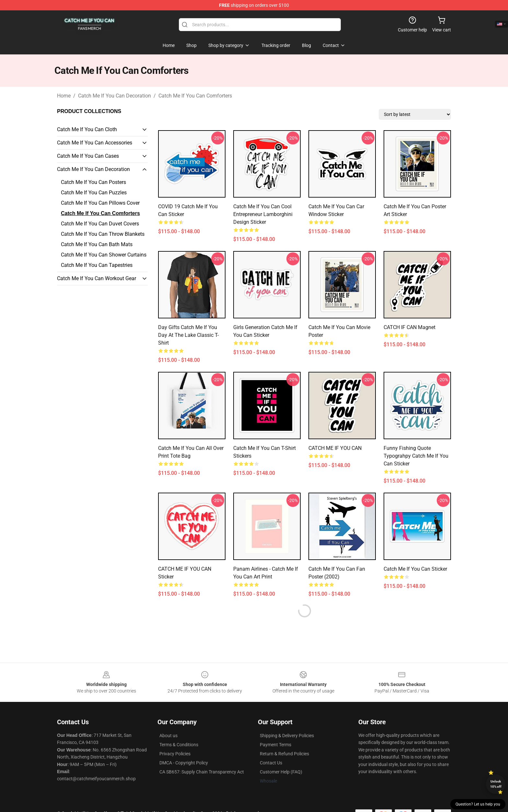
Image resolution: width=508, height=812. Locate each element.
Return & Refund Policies (284, 754)
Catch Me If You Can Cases (88, 156)
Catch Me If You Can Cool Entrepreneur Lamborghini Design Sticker (263, 214)
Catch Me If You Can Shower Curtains (104, 255)
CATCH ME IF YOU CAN (335, 448)
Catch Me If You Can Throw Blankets (103, 234)
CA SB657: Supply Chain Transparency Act (202, 772)
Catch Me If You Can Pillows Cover (100, 203)
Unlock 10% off (496, 784)
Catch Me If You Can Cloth (87, 129)
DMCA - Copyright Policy (184, 763)
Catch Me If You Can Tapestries (97, 265)
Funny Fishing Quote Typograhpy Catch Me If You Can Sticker (416, 456)
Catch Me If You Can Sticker (415, 569)
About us (168, 736)
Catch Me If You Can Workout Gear (97, 278)
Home (64, 96)
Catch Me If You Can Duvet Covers (100, 224)
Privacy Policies (175, 754)
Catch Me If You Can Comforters (195, 96)
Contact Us (271, 763)
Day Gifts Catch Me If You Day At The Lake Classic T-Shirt (188, 335)
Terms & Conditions (179, 745)
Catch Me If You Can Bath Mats (97, 244)
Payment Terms (276, 745)
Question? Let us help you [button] (478, 804)
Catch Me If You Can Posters (93, 182)
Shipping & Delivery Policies (287, 736)
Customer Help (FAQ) (281, 772)
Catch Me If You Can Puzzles (94, 193)
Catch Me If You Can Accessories (95, 143)
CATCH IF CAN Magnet (410, 327)
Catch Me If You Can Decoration (115, 96)
